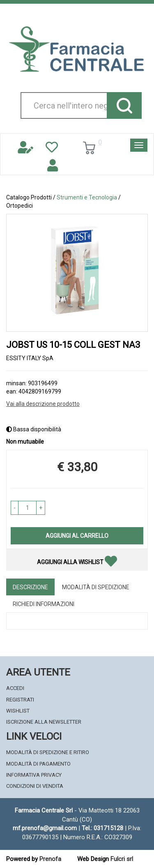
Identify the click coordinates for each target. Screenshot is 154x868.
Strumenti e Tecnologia (87, 197)
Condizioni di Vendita (35, 786)
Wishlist (18, 711)
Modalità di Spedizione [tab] (96, 587)
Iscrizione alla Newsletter (44, 722)
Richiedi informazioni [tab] (44, 604)
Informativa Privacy (34, 775)
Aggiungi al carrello (77, 536)
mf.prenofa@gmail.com (45, 828)
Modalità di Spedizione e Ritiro (48, 752)
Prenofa (50, 859)
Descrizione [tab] (30, 587)
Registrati (20, 700)
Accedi (15, 688)
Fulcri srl (122, 859)
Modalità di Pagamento (38, 764)
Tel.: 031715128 (102, 828)
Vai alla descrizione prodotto (43, 404)
